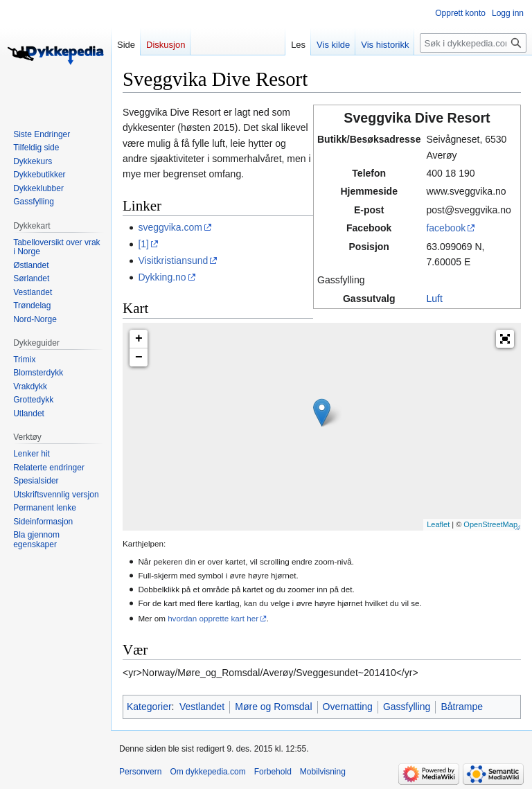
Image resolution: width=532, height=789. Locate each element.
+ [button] (139, 339)
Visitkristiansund (173, 260)
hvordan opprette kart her (213, 618)
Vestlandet (202, 707)
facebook (446, 228)
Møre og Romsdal (273, 707)
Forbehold (273, 772)
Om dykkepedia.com (207, 772)
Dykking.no (162, 277)
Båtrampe (462, 707)
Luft (434, 299)
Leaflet (438, 524)
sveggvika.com (170, 227)
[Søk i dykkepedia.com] (473, 43)
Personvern (140, 772)
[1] (143, 244)
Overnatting (348, 707)
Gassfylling (407, 707)
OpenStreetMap (490, 524)
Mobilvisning (323, 772)
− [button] (139, 357)
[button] (505, 339)
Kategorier (149, 707)
